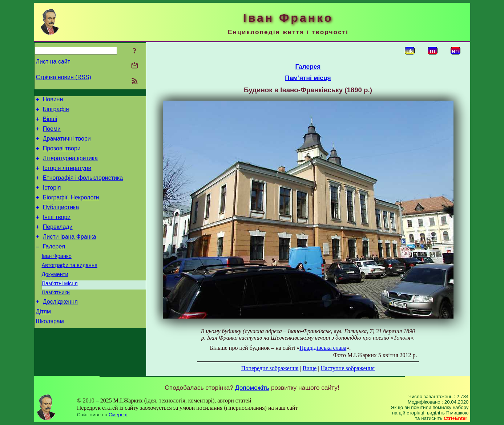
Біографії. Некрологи (71, 209)
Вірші (50, 122)
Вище (310, 368)
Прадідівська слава (323, 348)
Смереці (118, 415)
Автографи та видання (70, 285)
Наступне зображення (348, 368)
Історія (52, 199)
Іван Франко (57, 275)
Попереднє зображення (270, 368)
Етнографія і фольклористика (83, 188)
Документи (55, 295)
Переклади (58, 242)
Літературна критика (70, 166)
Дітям (43, 337)
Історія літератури (67, 177)
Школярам (50, 347)
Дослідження (60, 326)
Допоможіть (252, 388)
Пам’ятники (56, 315)
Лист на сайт (53, 62)
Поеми (52, 133)
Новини (53, 100)
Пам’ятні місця (60, 305)
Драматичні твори (67, 144)
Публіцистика (61, 220)
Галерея (54, 264)
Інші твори (57, 231)
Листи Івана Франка (70, 253)
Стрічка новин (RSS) (64, 77)
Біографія (56, 111)
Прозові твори (62, 155)
